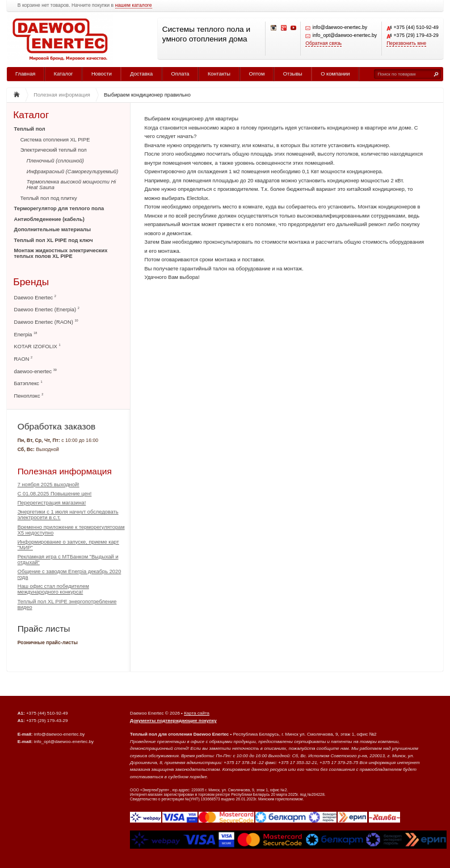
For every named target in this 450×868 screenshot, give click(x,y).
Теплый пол (30, 129)
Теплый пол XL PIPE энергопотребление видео (67, 604)
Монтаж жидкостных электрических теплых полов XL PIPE (61, 253)
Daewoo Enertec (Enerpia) (47, 309)
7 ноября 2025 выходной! (49, 485)
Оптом (256, 74)
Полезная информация (65, 471)
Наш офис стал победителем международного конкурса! (53, 589)
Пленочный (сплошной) (55, 161)
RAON (24, 359)
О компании (335, 74)
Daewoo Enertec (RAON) (46, 322)
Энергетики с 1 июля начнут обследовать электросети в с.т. (68, 515)
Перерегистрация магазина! (52, 503)
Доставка (141, 74)
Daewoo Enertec (35, 297)
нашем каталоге (134, 5)
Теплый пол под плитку (49, 198)
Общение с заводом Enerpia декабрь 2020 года (70, 574)
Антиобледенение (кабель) (49, 219)
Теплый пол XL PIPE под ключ (54, 240)
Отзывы (293, 74)
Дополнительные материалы (52, 229)
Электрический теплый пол (54, 150)
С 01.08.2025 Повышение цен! (55, 494)
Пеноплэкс (29, 396)
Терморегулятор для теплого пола (59, 208)
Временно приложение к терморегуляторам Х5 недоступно (71, 530)
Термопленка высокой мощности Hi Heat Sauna (72, 185)
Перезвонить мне (406, 43)
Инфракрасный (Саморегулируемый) (73, 172)
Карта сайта (197, 713)
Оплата (180, 74)
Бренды (31, 281)
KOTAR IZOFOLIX (37, 346)
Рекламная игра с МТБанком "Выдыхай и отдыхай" (68, 560)
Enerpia (26, 334)
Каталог (64, 74)
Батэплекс (28, 383)
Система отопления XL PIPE (55, 140)
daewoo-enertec (35, 371)
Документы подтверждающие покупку (173, 721)
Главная (25, 74)
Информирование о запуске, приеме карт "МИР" (68, 545)
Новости (102, 74)
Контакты (219, 74)
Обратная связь (323, 43)
